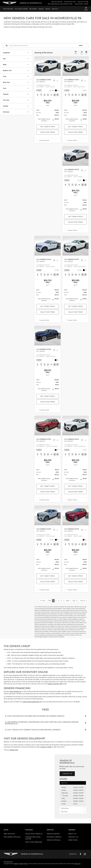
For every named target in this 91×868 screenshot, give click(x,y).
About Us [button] (55, 9)
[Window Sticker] (58, 95)
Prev (49, 601)
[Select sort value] (76, 53)
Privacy (26, 864)
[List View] (86, 53)
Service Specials (54, 840)
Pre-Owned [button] (33, 9)
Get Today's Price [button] (48, 127)
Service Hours (73, 808)
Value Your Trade (48, 132)
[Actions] (57, 81)
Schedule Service (54, 837)
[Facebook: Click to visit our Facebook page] (80, 854)
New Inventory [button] (8, 9)
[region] (48, 115)
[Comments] (55, 95)
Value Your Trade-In (34, 834)
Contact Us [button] (67, 774)
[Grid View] (81, 53)
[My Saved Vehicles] (86, 9)
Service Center (53, 834)
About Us (72, 834)
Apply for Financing (34, 842)
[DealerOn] (8, 862)
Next (68, 601)
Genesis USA (14, 750)
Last (75, 601)
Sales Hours (73, 783)
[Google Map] (27, 786)
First (42, 601)
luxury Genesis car (15, 691)
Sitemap (21, 864)
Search (81, 45)
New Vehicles (9, 834)
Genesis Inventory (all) (55, 684)
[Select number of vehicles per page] (84, 601)
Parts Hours (73, 812)
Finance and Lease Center (33, 838)
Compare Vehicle (44, 140)
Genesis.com (77, 864)
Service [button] (48, 9)
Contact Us (73, 837)
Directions (73, 840)
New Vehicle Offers (21, 9)
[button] (59, 66)
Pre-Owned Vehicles (12, 837)
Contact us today (46, 747)
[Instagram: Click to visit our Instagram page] (85, 854)
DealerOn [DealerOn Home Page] (16, 864)
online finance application (31, 702)
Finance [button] (41, 9)
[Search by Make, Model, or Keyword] (43, 46)
